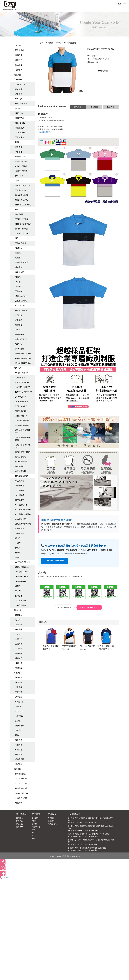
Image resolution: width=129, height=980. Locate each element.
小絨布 (18, 543)
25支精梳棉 (20, 486)
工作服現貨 (20, 137)
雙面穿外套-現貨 (22, 229)
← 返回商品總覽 (65, 607)
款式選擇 (19, 629)
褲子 (17, 238)
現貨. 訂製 (19, 113)
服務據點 (18, 769)
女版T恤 (18, 706)
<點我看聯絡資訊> (45, 132)
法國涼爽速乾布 (21, 406)
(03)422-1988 (76, 836)
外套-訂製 (19, 214)
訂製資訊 (18, 673)
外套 (17, 209)
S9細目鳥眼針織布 (22, 425)
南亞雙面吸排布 (21, 462)
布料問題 (19, 745)
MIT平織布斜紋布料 (23, 562)
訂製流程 (19, 678)
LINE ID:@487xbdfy (91, 836)
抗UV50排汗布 (21, 397)
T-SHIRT (19, 79)
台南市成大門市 (21, 798)
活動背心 (19, 730)
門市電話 (4, 878)
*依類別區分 (20, 306)
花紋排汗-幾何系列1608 (23, 431)
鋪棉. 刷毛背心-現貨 (23, 205)
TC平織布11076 (21, 572)
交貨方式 (19, 692)
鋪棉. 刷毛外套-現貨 (23, 224)
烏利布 (18, 586)
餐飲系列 (19, 277)
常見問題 (19, 740)
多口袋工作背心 (21, 296)
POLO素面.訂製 (21, 104)
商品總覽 (18, 75)
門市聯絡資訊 (21, 774)
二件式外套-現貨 (22, 233)
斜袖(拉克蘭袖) (21, 339)
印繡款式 (18, 610)
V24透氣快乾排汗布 (23, 387)
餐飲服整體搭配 (21, 311)
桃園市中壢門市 (21, 788)
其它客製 (19, 267)
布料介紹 (18, 368)
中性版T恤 (19, 702)
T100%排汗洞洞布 (22, 421)
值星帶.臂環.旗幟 (22, 262)
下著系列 (19, 286)
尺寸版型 (19, 697)
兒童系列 (19, 253)
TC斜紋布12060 (21, 577)
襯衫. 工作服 (20, 123)
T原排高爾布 (20, 378)
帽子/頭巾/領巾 (21, 157)
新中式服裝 (20, 349)
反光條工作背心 (21, 301)
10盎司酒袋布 (21, 601)
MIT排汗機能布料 (22, 373)
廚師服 (18, 108)
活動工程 (19, 320)
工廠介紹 (18, 45)
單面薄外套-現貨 (22, 219)
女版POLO (19, 716)
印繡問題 (19, 750)
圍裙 (17, 142)
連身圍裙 (19, 147)
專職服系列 (20, 128)
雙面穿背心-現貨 (22, 200)
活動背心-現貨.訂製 (23, 186)
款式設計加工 (53, 824)
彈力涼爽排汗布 (21, 416)
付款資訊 (19, 687)
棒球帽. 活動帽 (21, 171)
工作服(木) (19, 291)
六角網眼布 (20, 533)
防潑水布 (19, 596)
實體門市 (19, 803)
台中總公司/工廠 (22, 793)
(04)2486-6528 (77, 844)
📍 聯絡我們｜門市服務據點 (54, 561)
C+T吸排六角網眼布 (23, 514)
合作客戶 (19, 70)
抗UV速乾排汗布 (22, 402)
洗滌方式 (111, 107)
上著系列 (19, 282)
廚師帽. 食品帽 (21, 162)
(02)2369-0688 (77, 831)
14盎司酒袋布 (21, 605)
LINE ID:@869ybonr (91, 850)
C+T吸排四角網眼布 (23, 510)
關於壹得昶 (20, 50)
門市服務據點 (74, 814)
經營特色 (19, 60)
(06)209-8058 (76, 850)
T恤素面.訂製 (20, 84)
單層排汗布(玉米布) (23, 452)
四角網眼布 (20, 529)
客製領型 (19, 344)
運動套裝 (19, 94)
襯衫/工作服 (20, 118)
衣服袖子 (19, 649)
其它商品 (19, 248)
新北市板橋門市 (21, 779)
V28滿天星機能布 (22, 382)
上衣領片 (19, 639)
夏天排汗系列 (21, 471)
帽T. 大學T (19, 89)
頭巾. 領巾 (19, 176)
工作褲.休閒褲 (21, 243)
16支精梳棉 (20, 495)
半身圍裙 (19, 152)
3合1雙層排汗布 (21, 519)
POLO (34, 821)
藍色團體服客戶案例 (23, 358)
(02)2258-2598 (77, 822)
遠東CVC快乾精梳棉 (23, 524)
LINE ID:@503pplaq (91, 831)
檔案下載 (19, 764)
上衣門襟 (19, 644)
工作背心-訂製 (21, 190)
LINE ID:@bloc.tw (90, 822)
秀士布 (18, 591)
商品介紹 (78, 107)
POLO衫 (19, 99)
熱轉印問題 (20, 759)
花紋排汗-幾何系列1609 (23, 439)
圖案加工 (19, 615)
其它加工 (19, 658)
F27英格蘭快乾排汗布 (24, 392)
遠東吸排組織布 (21, 457)
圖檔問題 (19, 754)
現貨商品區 (20, 272)
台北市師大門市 (21, 783)
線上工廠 (19, 65)
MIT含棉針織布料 (22, 476)
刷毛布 (18, 557)
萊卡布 (18, 538)
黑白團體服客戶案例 (23, 363)
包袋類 (18, 258)
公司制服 (19, 315)
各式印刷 (19, 620)
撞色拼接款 (20, 334)
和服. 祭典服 (20, 133)
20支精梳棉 (20, 481)
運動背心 (19, 330)
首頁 (42, 43)
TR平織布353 (21, 581)
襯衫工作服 (20, 726)
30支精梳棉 (20, 490)
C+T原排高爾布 (21, 505)
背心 (17, 181)
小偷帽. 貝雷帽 (21, 166)
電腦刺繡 (19, 625)
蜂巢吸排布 (20, 466)
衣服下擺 (19, 653)
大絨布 (18, 548)
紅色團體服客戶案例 (23, 353)
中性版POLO (20, 711)
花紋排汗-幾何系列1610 (23, 446)
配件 (34, 833)
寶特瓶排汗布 (21, 411)
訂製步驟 (19, 682)
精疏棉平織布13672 (23, 567)
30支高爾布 (20, 500)
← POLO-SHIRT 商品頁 (89, 607)
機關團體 (19, 325)
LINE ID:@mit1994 (91, 844)
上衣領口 (19, 634)
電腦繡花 (51, 821)
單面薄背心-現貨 (22, 195)
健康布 (18, 553)
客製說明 (94, 107)
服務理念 (19, 55)
